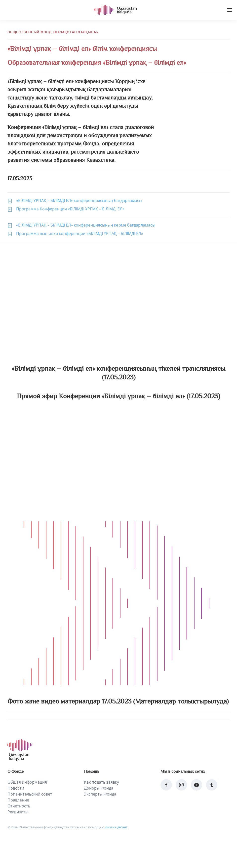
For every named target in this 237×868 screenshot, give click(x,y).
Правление (18, 800)
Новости (16, 788)
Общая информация (27, 782)
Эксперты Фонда (100, 794)
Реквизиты (18, 812)
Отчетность (19, 806)
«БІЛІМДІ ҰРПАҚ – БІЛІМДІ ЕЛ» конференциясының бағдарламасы (79, 200)
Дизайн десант (116, 827)
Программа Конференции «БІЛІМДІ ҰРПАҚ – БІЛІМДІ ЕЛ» (70, 209)
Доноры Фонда (99, 788)
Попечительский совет (30, 794)
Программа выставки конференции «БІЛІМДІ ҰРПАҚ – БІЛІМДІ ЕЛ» (80, 234)
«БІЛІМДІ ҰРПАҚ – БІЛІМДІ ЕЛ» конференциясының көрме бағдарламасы (86, 225)
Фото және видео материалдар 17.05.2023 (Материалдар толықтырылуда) (118, 701)
